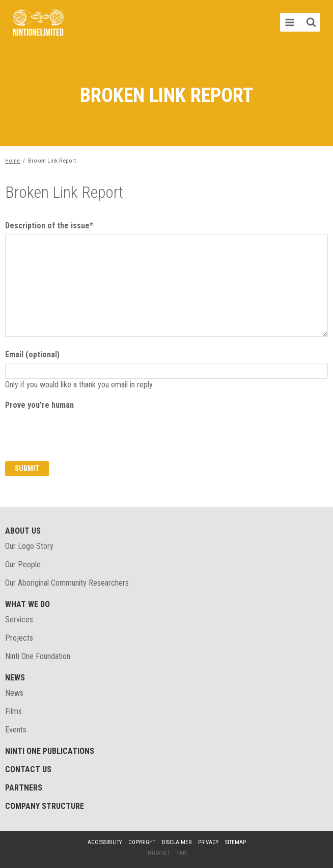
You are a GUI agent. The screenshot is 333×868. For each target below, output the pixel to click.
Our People (23, 564)
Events (16, 730)
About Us (23, 531)
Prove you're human (39, 405)
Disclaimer (177, 842)
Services (19, 620)
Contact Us (28, 769)
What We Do (27, 604)
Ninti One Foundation (38, 656)
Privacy (208, 842)
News (15, 678)
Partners (24, 788)
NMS (182, 853)
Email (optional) (32, 354)
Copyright (142, 842)
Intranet (158, 853)
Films (13, 711)
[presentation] (82, 433)
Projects (19, 638)
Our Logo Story (29, 546)
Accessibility (105, 842)
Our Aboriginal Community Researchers (67, 583)
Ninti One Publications (50, 751)
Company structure (45, 806)
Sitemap (235, 842)
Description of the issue (49, 226)
